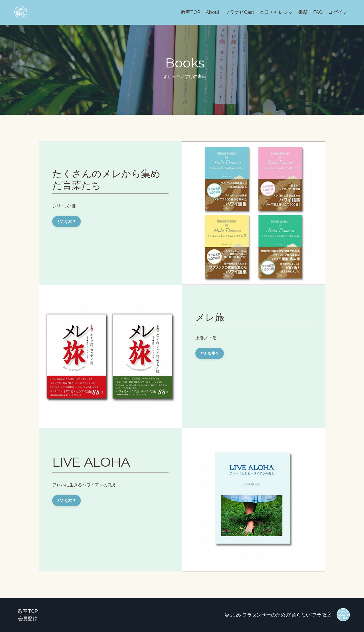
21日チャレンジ (276, 12)
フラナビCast (240, 12)
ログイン (338, 12)
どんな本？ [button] (66, 221)
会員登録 (28, 619)
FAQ (318, 12)
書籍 (303, 12)
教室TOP (191, 12)
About (213, 12)
